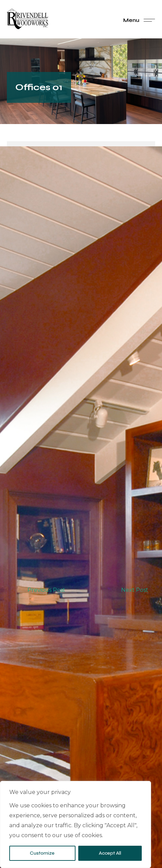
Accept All (110, 853)
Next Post (135, 590)
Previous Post (46, 590)
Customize (42, 853)
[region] (76, 824)
